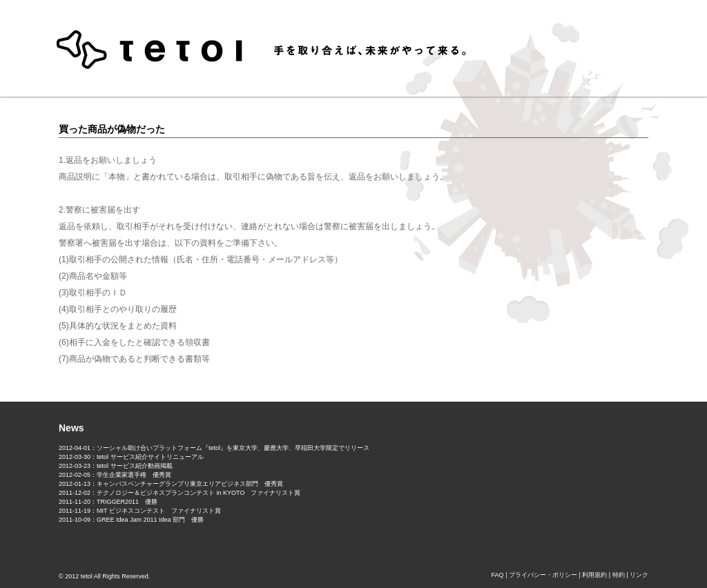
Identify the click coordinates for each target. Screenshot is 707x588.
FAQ (498, 575)
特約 (619, 575)
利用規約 (594, 575)
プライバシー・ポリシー (543, 575)
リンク (639, 575)
